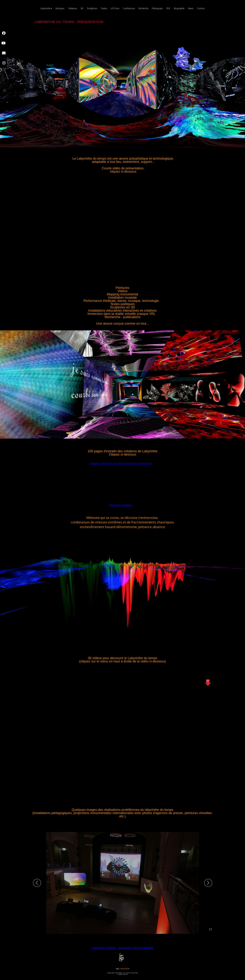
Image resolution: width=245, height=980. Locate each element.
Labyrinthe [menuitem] (46, 9)
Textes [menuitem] (104, 8)
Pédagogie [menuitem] (157, 8)
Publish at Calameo (120, 505)
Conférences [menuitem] (129, 8)
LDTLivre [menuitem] (115, 8)
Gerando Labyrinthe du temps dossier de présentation (120, 463)
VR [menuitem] (82, 8)
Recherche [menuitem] (143, 8)
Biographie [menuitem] (179, 8)
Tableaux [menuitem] (72, 8)
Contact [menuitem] (201, 8)
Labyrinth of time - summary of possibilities (122, 948)
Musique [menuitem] (60, 8)
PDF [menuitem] (168, 8)
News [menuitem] (191, 8)
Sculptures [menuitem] (92, 8)
